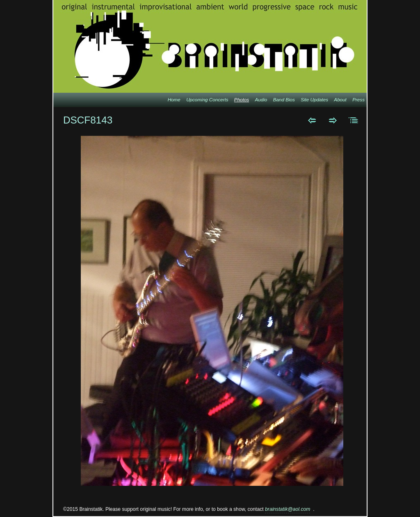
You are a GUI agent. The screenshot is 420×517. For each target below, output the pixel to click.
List (354, 120)
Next (333, 120)
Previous (312, 120)
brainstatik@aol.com (288, 509)
